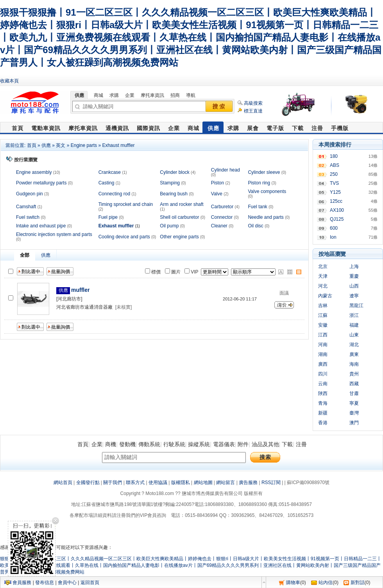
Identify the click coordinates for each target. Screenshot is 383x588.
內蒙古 (325, 296)
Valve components (267, 191)
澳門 (354, 423)
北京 (323, 266)
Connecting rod (114, 194)
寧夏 (354, 403)
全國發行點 (88, 483)
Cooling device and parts (124, 237)
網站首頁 (63, 483)
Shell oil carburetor (179, 217)
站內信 (326, 583)
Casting (106, 183)
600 (334, 228)
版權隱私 (181, 483)
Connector (222, 217)
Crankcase (110, 172)
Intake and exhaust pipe (41, 226)
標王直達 (253, 111)
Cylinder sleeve (264, 172)
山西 (354, 286)
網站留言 (226, 483)
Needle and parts (266, 217)
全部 (25, 255)
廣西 (323, 364)
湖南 (323, 354)
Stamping (170, 183)
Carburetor (222, 207)
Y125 (335, 192)
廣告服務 (248, 483)
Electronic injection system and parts (54, 234)
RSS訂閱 (271, 483)
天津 (323, 276)
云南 (323, 384)
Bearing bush (174, 194)
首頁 (32, 145)
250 (334, 174)
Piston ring (259, 183)
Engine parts (84, 145)
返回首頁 (90, 583)
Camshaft (26, 207)
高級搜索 (253, 103)
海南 (354, 364)
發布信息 (45, 583)
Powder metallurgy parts (41, 183)
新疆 (323, 413)
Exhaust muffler (118, 145)
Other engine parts (179, 237)
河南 (323, 345)
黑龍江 (356, 306)
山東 (354, 335)
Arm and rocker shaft (182, 204)
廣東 (354, 354)
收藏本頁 (9, 81)
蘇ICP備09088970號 (308, 483)
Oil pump (169, 226)
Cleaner (219, 226)
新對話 (358, 583)
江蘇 (323, 315)
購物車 (293, 583)
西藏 (354, 384)
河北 (323, 286)
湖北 (354, 345)
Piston (217, 183)
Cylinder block (174, 172)
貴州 (354, 374)
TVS (334, 183)
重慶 (354, 276)
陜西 (323, 393)
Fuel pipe (108, 217)
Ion (333, 237)
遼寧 (354, 296)
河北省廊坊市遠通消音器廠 (84, 307)
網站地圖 (203, 483)
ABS (335, 165)
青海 (323, 403)
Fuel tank (257, 207)
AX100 (337, 210)
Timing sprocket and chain (126, 204)
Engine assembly (34, 172)
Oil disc (255, 226)
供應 (46, 145)
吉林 (323, 306)
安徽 (323, 325)
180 (334, 156)
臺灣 (354, 413)
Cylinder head (226, 170)
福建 (354, 325)
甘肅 (354, 393)
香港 (323, 423)
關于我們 (113, 483)
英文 (61, 145)
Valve (217, 194)
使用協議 (158, 483)
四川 (323, 374)
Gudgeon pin (30, 194)
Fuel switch (28, 217)
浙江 (354, 315)
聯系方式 (135, 483)
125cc (336, 201)
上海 (354, 266)
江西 (323, 335)
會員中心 (67, 583)
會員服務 (22, 583)
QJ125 (337, 219)
